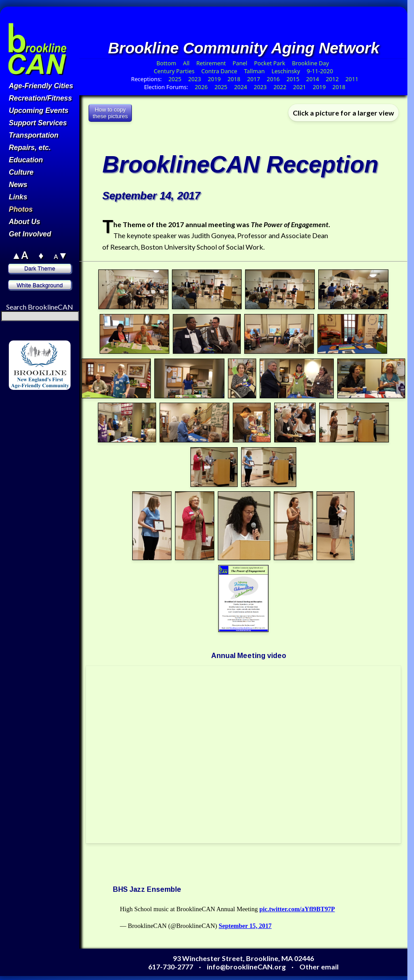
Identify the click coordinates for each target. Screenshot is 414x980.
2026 (201, 87)
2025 (175, 79)
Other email (319, 967)
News (18, 185)
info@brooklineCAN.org (246, 967)
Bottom (166, 63)
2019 (214, 79)
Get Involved (30, 234)
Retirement (211, 63)
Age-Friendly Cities (41, 86)
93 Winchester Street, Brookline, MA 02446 (243, 958)
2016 (273, 79)
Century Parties (174, 71)
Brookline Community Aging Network (244, 48)
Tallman (254, 71)
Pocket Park (270, 63)
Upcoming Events (39, 110)
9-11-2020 (320, 71)
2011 (352, 79)
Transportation (34, 135)
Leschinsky (286, 71)
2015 (293, 79)
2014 (312, 79)
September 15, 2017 (245, 926)
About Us (24, 222)
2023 (195, 79)
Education (26, 160)
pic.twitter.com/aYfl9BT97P (297, 909)
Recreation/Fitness (40, 98)
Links (18, 197)
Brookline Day (311, 63)
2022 (280, 87)
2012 (332, 79)
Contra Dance (219, 71)
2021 (300, 87)
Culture (21, 172)
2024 (241, 87)
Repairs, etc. (30, 148)
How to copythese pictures (110, 113)
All (186, 63)
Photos (21, 209)
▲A (20, 255)
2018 (234, 79)
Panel (241, 63)
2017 (253, 79)
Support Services (38, 123)
